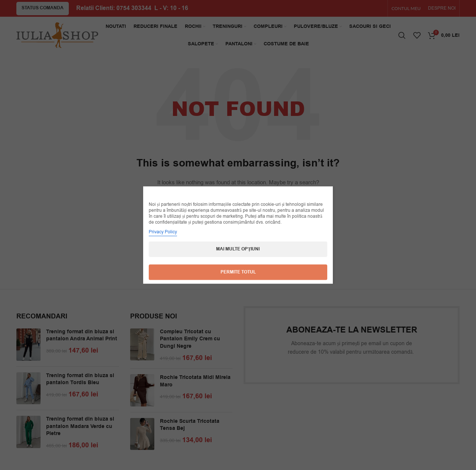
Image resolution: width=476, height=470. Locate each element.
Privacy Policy (163, 232)
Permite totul (238, 272)
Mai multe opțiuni (238, 249)
